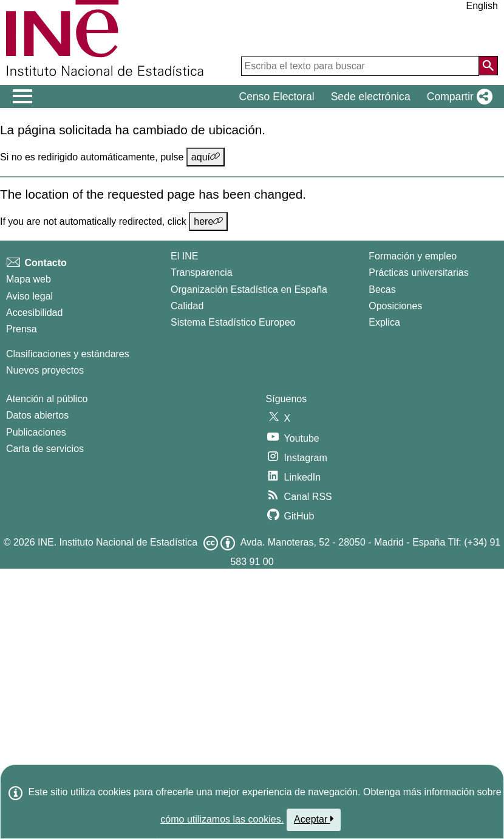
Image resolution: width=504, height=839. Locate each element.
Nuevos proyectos (45, 370)
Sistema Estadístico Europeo (233, 322)
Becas (382, 289)
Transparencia (202, 272)
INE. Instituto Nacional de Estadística (117, 542)
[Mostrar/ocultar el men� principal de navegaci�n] (23, 97)
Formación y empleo (413, 256)
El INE (184, 256)
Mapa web (29, 279)
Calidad (187, 306)
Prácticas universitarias (419, 272)
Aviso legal (29, 296)
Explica (384, 322)
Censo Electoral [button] (276, 97)
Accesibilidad (34, 313)
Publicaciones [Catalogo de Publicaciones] (36, 432)
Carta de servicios (45, 449)
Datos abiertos (37, 415)
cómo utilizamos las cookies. (222, 819)
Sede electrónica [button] (371, 97)
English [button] (482, 6)
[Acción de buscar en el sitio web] (488, 66)
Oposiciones (395, 306)
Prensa (22, 329)
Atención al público (47, 399)
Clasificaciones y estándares (68, 354)
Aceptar (314, 819)
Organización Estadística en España (249, 289)
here (208, 221)
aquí (206, 157)
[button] (457, 97)
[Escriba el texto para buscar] (360, 66)
